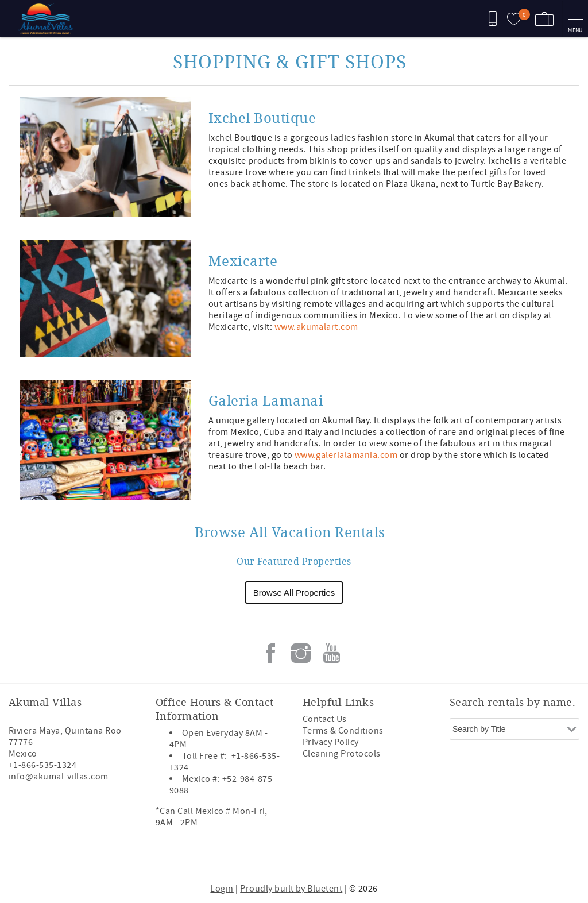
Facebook (270, 653)
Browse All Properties (294, 593)
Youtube (331, 653)
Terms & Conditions (343, 731)
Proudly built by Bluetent (291, 889)
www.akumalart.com (316, 327)
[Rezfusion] (107, 856)
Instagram (301, 653)
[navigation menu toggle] (575, 19)
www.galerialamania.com (346, 455)
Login (222, 889)
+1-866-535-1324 (42, 765)
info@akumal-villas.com (59, 777)
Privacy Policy (331, 742)
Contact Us (325, 719)
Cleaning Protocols (342, 754)
